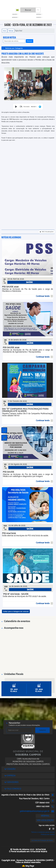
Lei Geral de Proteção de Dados (42, 840)
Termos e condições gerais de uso (43, 832)
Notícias (11, 31)
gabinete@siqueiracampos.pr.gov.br (35, 811)
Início (5, 31)
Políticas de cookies (48, 834)
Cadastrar (42, 730)
